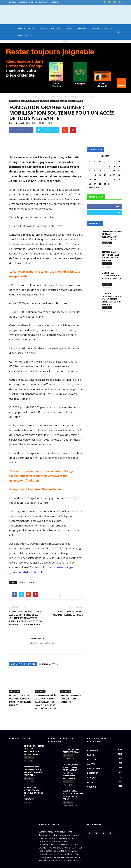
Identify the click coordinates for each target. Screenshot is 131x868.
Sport (108, 28)
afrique (22, 582)
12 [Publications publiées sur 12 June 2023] (89, 175)
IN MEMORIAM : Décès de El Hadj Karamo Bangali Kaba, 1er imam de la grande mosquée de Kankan (46, 695)
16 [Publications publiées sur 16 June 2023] (109, 175)
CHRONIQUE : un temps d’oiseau (71, 744)
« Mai (90, 188)
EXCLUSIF (54, 101)
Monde (44, 28)
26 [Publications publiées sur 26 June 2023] (89, 184)
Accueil (22, 28)
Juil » (97, 188)
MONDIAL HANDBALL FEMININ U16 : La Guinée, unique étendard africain (111, 299)
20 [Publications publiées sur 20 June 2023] (95, 180)
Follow (116, 213)
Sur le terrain (75, 101)
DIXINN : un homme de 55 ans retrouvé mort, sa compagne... (112, 235)
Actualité (15, 101)
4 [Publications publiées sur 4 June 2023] (119, 166)
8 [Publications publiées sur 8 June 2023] (105, 171)
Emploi (13, 2)
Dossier (91, 775)
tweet (62, 595)
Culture (71, 28)
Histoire (55, 2)
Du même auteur (48, 664)
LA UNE (63, 101)
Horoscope (42, 2)
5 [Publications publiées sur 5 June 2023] (90, 171)
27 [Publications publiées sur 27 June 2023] (95, 184)
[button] (118, 32)
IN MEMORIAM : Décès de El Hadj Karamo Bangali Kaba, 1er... (111, 256)
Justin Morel (18, 123)
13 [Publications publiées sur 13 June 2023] (95, 175)
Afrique (25, 101)
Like (118, 206)
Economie (84, 28)
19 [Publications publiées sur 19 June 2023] (89, 180)
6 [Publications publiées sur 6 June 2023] (95, 171)
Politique (57, 28)
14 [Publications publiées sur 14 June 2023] (100, 175)
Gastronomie (26, 2)
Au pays (33, 28)
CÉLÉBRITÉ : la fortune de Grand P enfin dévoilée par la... (73, 788)
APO (20, 36)
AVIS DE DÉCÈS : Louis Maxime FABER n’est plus (68, 613)
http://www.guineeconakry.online (42, 643)
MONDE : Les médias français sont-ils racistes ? (71, 692)
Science (97, 28)
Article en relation (23, 664)
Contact (29, 36)
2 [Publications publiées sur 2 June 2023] (109, 166)
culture (32, 582)
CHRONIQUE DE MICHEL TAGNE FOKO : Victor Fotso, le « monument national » (70, 764)
